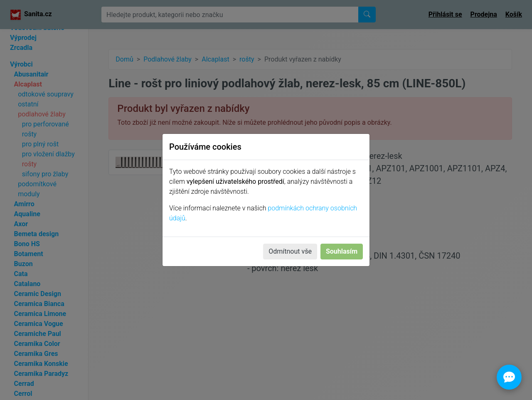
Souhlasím (342, 251)
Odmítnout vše (290, 251)
